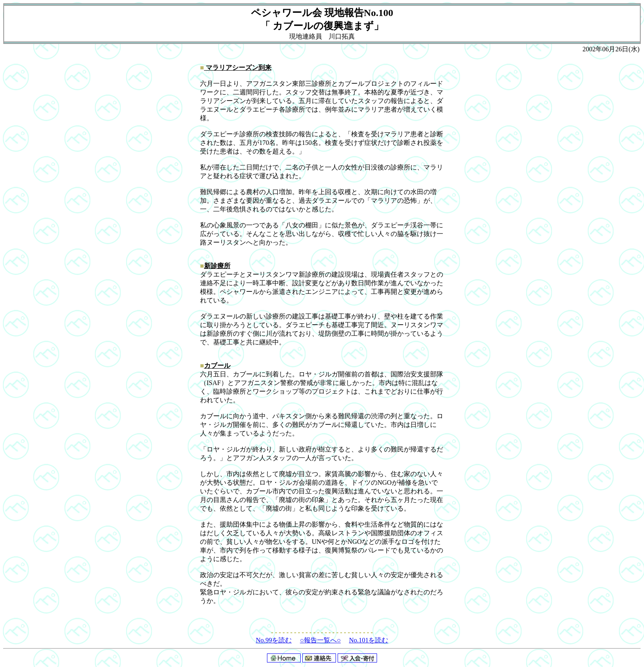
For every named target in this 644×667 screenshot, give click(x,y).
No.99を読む (274, 640)
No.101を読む (369, 640)
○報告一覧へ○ (320, 640)
